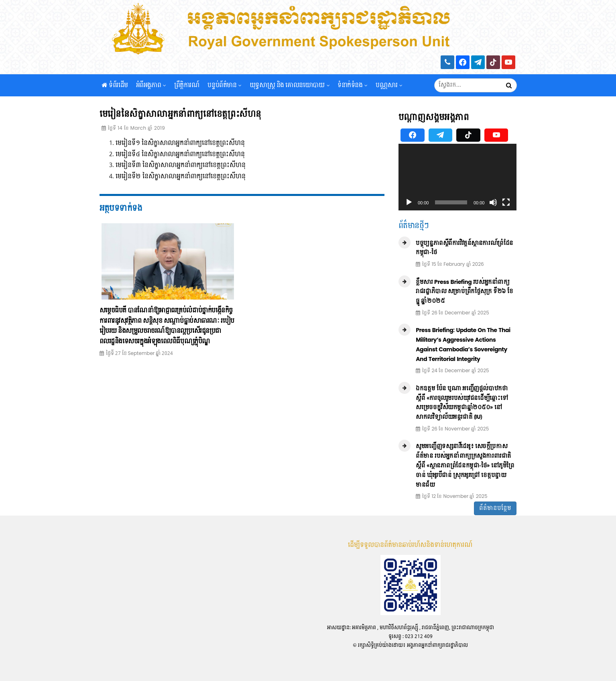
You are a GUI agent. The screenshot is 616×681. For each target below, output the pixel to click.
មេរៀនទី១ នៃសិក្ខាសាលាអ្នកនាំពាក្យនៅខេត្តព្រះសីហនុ (180, 143)
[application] (458, 177)
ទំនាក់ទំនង (353, 88)
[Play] (409, 202)
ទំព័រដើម (115, 88)
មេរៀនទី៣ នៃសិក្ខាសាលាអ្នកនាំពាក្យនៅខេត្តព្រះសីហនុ (181, 165)
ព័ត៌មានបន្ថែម (495, 508)
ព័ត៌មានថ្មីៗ (414, 226)
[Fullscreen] (506, 202)
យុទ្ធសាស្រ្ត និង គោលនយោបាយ (290, 88)
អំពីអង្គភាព (151, 88)
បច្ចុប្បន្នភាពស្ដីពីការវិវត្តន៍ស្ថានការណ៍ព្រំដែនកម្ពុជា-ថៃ (465, 248)
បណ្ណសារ (389, 88)
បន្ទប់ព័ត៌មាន (224, 88)
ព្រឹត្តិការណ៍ (187, 88)
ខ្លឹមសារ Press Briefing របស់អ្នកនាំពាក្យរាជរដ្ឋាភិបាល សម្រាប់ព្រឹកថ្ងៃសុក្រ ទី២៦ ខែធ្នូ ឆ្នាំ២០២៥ (465, 292)
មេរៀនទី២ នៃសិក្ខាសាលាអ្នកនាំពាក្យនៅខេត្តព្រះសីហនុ (181, 176)
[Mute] (493, 202)
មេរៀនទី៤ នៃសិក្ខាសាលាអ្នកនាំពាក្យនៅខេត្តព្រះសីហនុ (180, 154)
